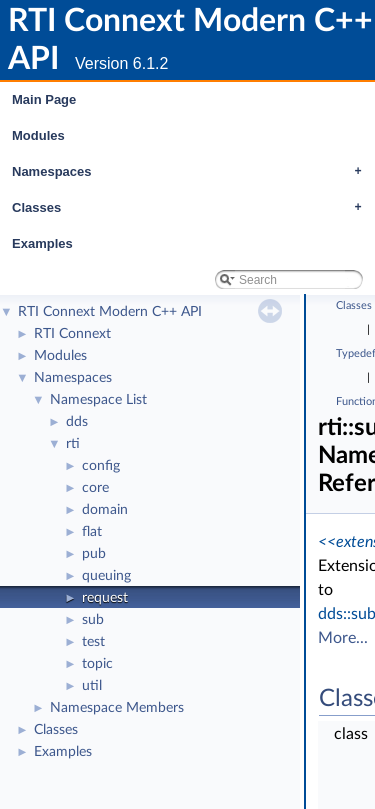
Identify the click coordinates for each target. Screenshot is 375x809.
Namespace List (98, 400)
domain (105, 510)
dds (77, 422)
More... (343, 638)
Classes (192, 208)
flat (92, 532)
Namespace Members (117, 708)
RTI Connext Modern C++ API (110, 312)
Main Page (44, 99)
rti (73, 444)
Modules (38, 135)
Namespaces (192, 172)
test (93, 642)
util (92, 686)
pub (94, 554)
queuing (106, 576)
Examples (42, 243)
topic (97, 664)
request (105, 598)
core (95, 488)
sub (93, 620)
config (101, 466)
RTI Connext (72, 334)
